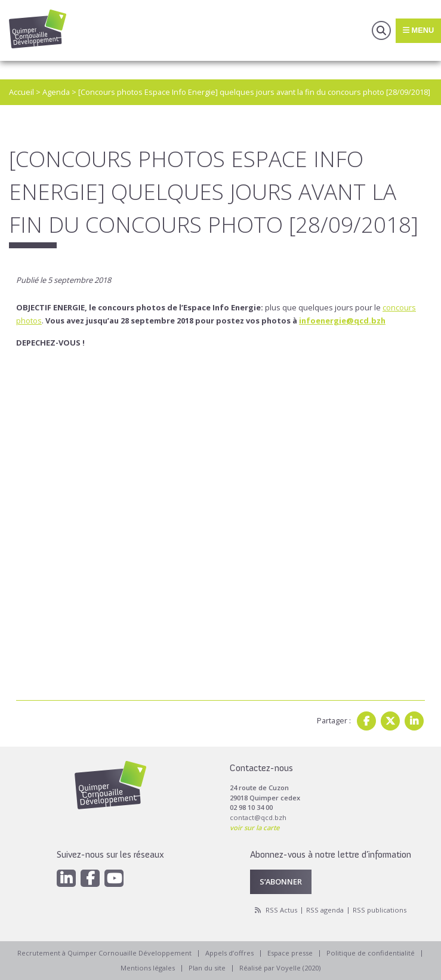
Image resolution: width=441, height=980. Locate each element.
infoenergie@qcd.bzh (342, 320)
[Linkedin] (66, 878)
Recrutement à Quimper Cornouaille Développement (104, 953)
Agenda (56, 92)
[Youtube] (114, 878)
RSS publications (380, 910)
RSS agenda (325, 910)
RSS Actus (281, 910)
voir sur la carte (255, 828)
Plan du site (207, 968)
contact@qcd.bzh (258, 817)
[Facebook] (90, 878)
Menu (418, 30)
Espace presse (290, 953)
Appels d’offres (229, 953)
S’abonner (281, 882)
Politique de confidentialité (371, 953)
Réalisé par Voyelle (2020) (280, 968)
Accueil (21, 92)
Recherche (381, 30)
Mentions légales (148, 968)
